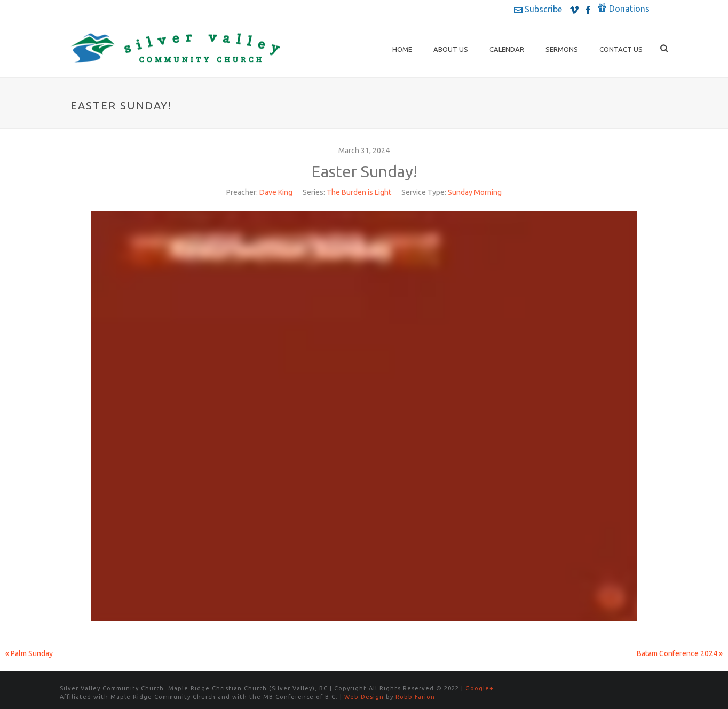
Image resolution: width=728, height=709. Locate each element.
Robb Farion (415, 697)
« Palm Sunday (29, 653)
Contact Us (621, 49)
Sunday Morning (475, 192)
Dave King (276, 192)
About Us (451, 49)
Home (402, 49)
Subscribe (538, 9)
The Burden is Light (359, 192)
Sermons (562, 49)
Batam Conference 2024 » (680, 653)
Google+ (480, 688)
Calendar (507, 49)
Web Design (364, 697)
